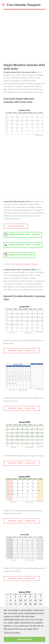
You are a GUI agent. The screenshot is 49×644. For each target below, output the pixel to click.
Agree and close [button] (24, 639)
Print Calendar (16, 226)
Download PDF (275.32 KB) (21, 255)
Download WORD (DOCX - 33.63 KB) (24, 234)
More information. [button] (12, 632)
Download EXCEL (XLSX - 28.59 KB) (24, 245)
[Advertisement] (24, 35)
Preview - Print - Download (22, 351)
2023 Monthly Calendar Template (24, 264)
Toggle (5, 5)
